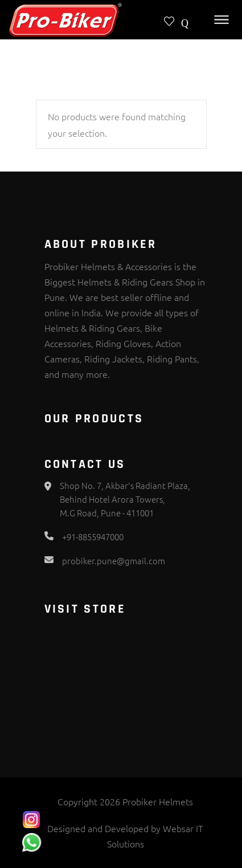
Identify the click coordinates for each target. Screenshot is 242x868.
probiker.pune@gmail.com (114, 561)
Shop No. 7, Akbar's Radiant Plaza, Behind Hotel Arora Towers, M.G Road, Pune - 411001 (125, 499)
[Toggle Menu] (222, 20)
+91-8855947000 (93, 537)
